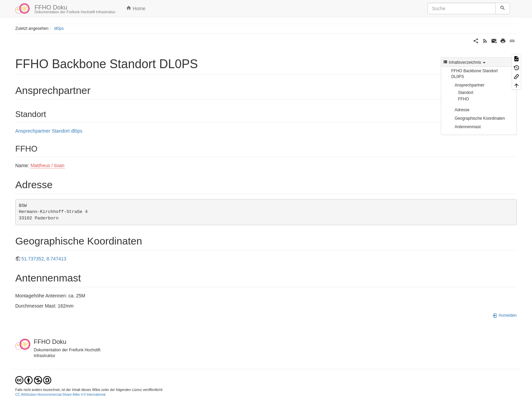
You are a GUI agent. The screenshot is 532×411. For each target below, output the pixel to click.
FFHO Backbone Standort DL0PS (474, 74)
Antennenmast (468, 127)
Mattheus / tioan (47, 165)
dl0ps (59, 28)
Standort (466, 93)
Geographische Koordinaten (480, 118)
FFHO (463, 99)
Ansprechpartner (470, 85)
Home (136, 8)
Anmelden (505, 315)
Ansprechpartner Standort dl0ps (49, 131)
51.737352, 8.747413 (44, 259)
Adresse (462, 110)
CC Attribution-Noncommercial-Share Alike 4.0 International (60, 395)
